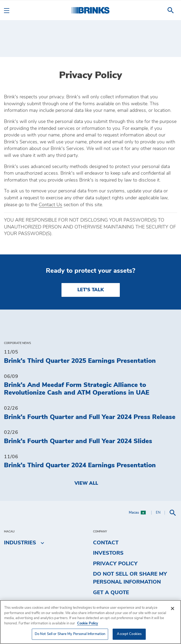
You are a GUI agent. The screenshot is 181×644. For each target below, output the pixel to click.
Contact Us (50, 205)
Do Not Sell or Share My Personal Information (130, 578)
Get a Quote (111, 593)
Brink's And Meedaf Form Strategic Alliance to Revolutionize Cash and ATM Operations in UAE (77, 389)
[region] (90, 622)
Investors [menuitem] (108, 553)
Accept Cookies (129, 634)
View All (86, 483)
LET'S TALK (91, 290)
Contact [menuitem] (106, 543)
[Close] (173, 608)
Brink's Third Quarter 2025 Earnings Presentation (80, 361)
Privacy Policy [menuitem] (115, 564)
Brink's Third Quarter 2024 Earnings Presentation (80, 465)
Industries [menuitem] (20, 543)
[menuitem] (171, 10)
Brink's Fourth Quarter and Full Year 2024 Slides (78, 441)
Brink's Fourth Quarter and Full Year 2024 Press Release (90, 417)
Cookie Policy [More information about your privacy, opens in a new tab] (88, 623)
